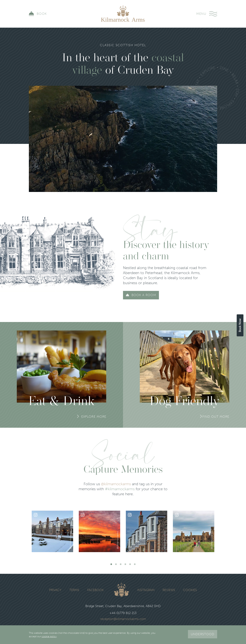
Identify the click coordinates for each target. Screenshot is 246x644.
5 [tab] (130, 564)
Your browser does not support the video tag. (123, 139)
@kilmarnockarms (116, 484)
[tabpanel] (52, 531)
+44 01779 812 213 (123, 613)
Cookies (190, 590)
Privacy (55, 590)
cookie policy (49, 636)
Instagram (146, 590)
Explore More (94, 417)
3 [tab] (121, 564)
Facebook (95, 590)
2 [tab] (116, 564)
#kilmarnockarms (120, 489)
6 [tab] (135, 564)
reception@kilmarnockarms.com (123, 619)
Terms (74, 590)
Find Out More (216, 417)
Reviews (169, 590)
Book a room (144, 295)
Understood (203, 634)
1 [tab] (111, 564)
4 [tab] (125, 564)
